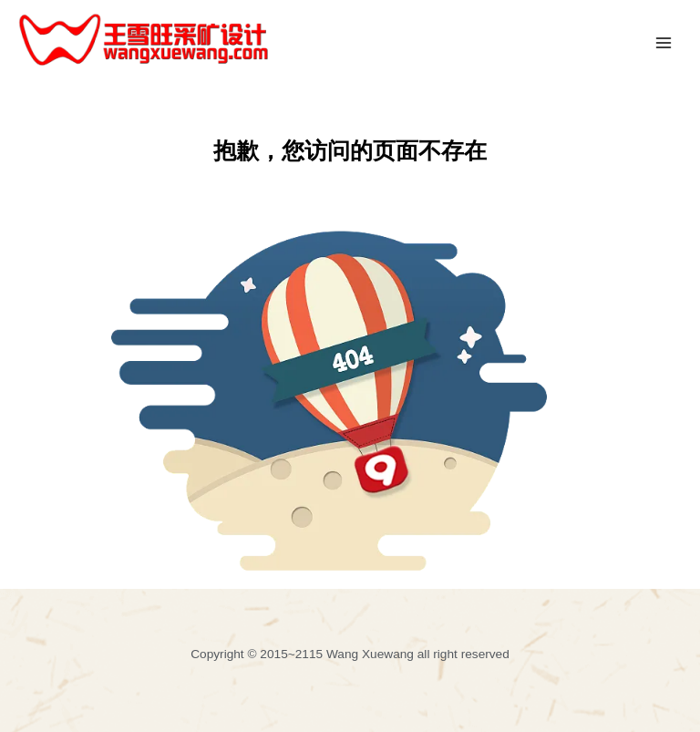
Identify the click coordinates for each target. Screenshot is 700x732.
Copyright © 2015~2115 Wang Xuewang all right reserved (350, 654)
